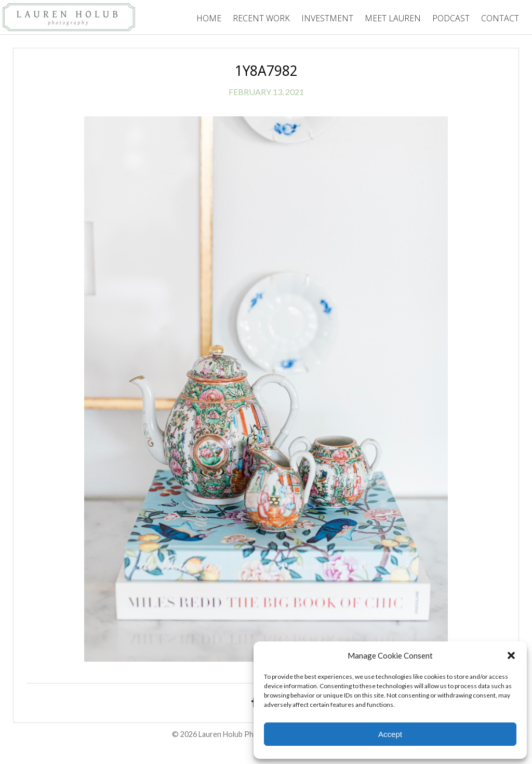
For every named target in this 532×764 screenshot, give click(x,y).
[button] (511, 655)
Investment (327, 18)
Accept (390, 734)
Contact (500, 18)
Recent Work (261, 18)
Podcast (451, 18)
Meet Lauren (393, 18)
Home (209, 18)
